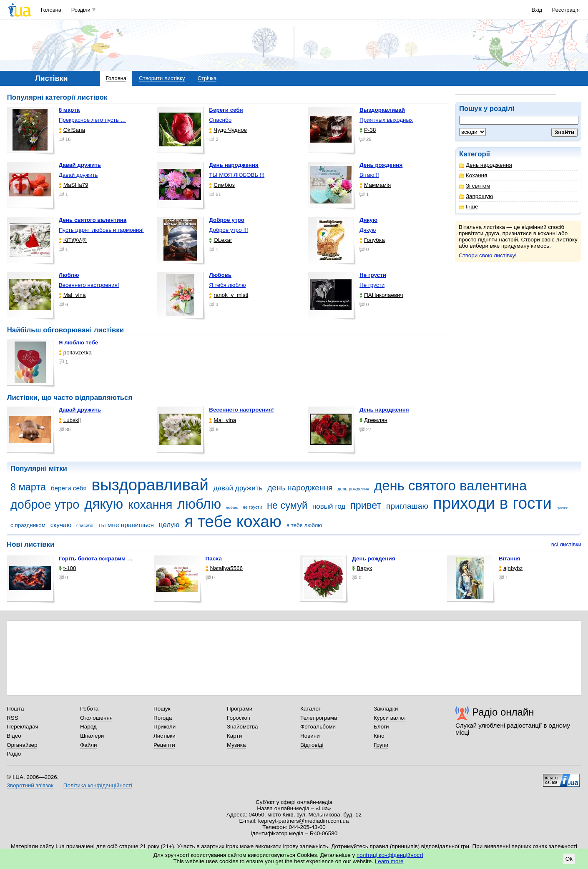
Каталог (310, 709)
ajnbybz (511, 568)
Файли (89, 745)
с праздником (28, 525)
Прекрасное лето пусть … (92, 120)
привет (366, 505)
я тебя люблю (304, 525)
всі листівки (566, 544)
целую (169, 525)
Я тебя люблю (227, 285)
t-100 (68, 568)
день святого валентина (450, 486)
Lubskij (70, 420)
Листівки (165, 736)
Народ (88, 727)
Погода (163, 718)
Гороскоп (239, 718)
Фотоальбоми (318, 727)
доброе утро (45, 505)
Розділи (81, 10)
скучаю (61, 525)
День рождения (373, 559)
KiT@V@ (73, 240)
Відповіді (312, 745)
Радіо (14, 754)
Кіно (379, 736)
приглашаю (407, 506)
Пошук (162, 709)
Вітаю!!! (369, 175)
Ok (569, 859)
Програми (240, 709)
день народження (300, 488)
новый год (329, 506)
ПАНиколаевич (381, 295)
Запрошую (476, 196)
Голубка (372, 240)
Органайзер (22, 745)
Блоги (381, 727)
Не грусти (372, 285)
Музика (236, 745)
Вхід (537, 10)
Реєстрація (566, 10)
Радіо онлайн (503, 712)
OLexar (220, 240)
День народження (486, 165)
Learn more (389, 861)
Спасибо (220, 120)
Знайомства (242, 727)
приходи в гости (493, 503)
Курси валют (390, 718)
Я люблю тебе (79, 343)
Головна (51, 10)
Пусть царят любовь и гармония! (101, 230)
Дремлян (373, 420)
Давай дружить (78, 175)
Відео (14, 736)
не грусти (252, 507)
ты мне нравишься (126, 525)
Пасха (214, 559)
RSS (13, 718)
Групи (381, 745)
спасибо (85, 525)
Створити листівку (162, 78)
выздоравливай (150, 485)
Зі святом (475, 186)
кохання (150, 505)
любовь (232, 508)
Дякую (368, 230)
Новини (310, 736)
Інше (469, 207)
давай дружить (238, 488)
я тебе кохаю (233, 521)
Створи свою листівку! (488, 255)
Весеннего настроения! (89, 285)
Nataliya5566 (224, 568)
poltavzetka (75, 353)
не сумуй (287, 505)
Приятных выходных (386, 120)
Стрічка (207, 78)
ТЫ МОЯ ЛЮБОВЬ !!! (237, 175)
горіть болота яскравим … (96, 559)
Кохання (473, 175)
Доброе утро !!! (228, 230)
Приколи (165, 727)
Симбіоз (222, 185)
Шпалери (92, 736)
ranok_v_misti (229, 295)
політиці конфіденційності (390, 855)
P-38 (368, 130)
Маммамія (375, 185)
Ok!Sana (72, 130)
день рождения (353, 489)
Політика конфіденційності (98, 785)
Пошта (15, 709)
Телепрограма (319, 718)
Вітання (510, 559)
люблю (199, 504)
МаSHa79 (74, 185)
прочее (562, 508)
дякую (104, 504)
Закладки (386, 709)
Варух (362, 568)
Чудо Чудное (228, 130)
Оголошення (96, 718)
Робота (89, 709)
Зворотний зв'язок (30, 785)
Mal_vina (72, 295)
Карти (234, 736)
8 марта (28, 487)
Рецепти (164, 745)
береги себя (69, 488)
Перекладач (22, 727)
